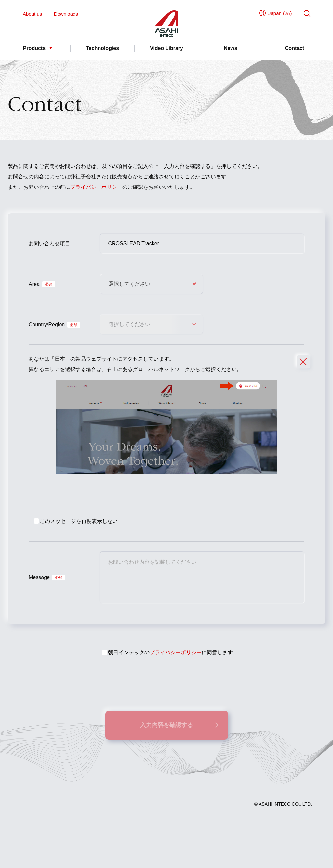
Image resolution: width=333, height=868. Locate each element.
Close (300, 365)
